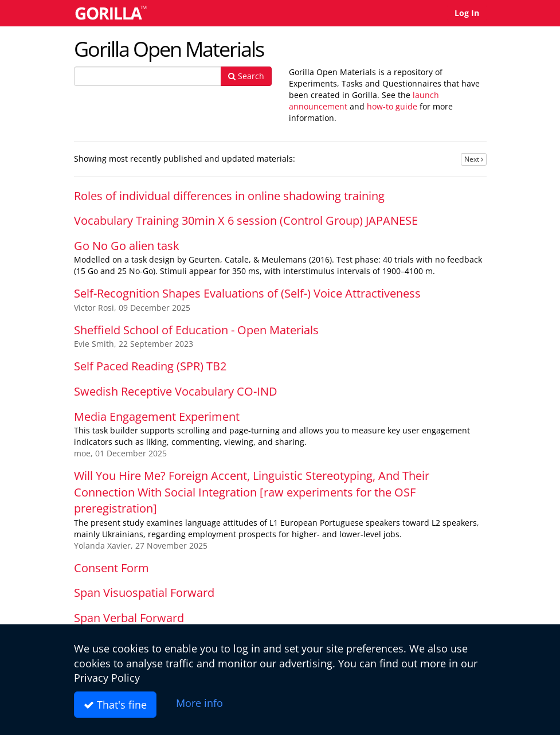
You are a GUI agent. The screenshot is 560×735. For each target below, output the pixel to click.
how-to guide (392, 106)
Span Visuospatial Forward (144, 593)
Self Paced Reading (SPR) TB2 (150, 366)
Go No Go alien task (127, 246)
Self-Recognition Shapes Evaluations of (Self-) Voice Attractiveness (247, 293)
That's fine (115, 705)
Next (474, 159)
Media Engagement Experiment (157, 417)
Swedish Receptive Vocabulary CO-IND (176, 391)
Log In (467, 13)
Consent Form (111, 568)
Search (246, 76)
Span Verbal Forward (129, 618)
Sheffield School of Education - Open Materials (196, 330)
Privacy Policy (107, 678)
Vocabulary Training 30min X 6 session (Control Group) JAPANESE (246, 220)
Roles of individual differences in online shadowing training (229, 196)
